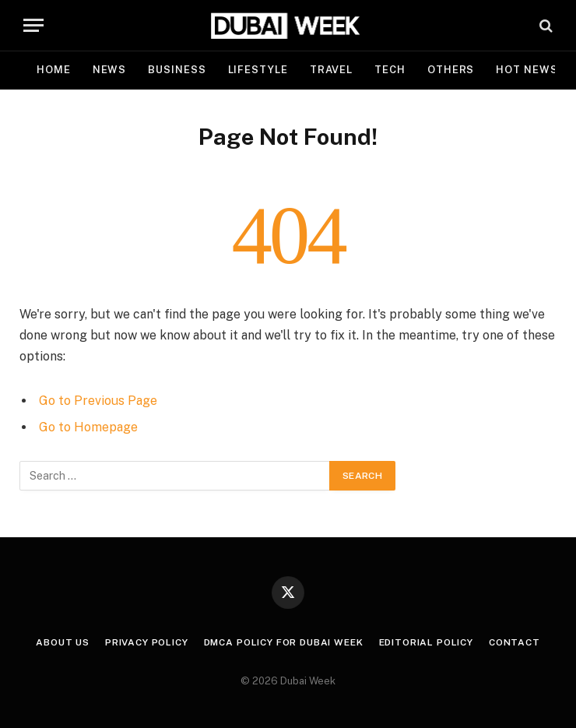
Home (54, 70)
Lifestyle (258, 70)
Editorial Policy (426, 642)
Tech (390, 70)
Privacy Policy (147, 642)
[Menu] (33, 25)
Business (177, 70)
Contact (515, 642)
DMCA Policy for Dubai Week (284, 642)
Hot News (527, 70)
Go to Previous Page (98, 401)
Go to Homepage (88, 427)
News (110, 70)
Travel (331, 70)
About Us (63, 642)
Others (451, 70)
